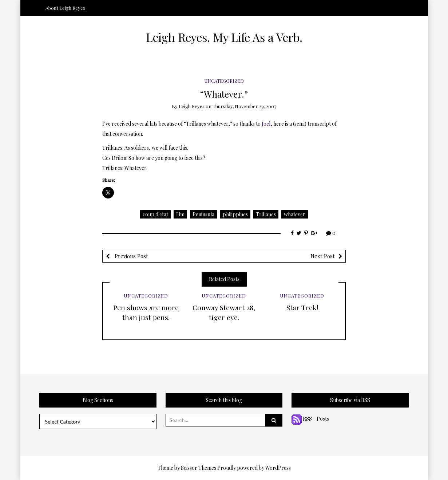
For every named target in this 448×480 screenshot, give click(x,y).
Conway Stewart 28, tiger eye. (224, 312)
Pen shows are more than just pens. (146, 312)
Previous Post (131, 256)
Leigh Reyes (192, 106)
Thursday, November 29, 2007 (244, 106)
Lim (180, 214)
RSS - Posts (310, 419)
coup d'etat (155, 214)
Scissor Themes (199, 468)
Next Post (323, 256)
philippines (235, 214)
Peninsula (203, 214)
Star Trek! (302, 307)
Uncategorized (224, 81)
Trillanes (266, 214)
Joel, (267, 124)
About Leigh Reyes (65, 8)
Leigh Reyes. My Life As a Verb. (224, 37)
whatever (295, 214)
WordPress (278, 468)
